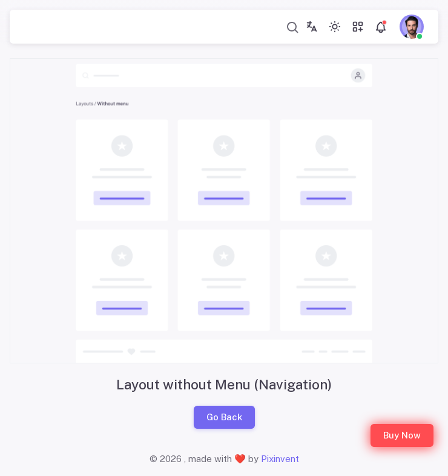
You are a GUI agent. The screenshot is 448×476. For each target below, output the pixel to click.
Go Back (224, 417)
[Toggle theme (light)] (335, 27)
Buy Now (402, 435)
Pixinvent (280, 459)
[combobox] (293, 27)
